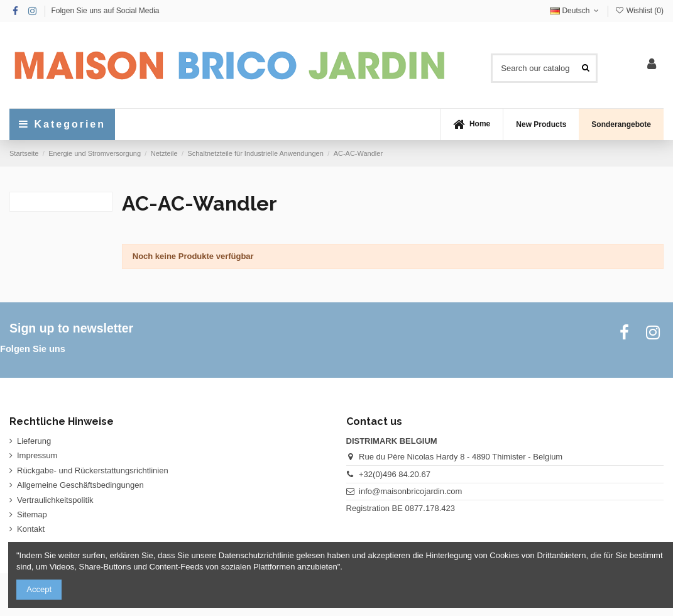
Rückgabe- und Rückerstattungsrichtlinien (93, 470)
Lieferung (34, 441)
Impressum (37, 455)
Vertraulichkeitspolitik (55, 500)
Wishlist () (639, 11)
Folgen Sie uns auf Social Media (105, 11)
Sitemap (32, 514)
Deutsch (576, 11)
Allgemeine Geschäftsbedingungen (80, 485)
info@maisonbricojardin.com (410, 491)
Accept (39, 589)
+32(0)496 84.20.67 (395, 474)
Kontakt (31, 529)
